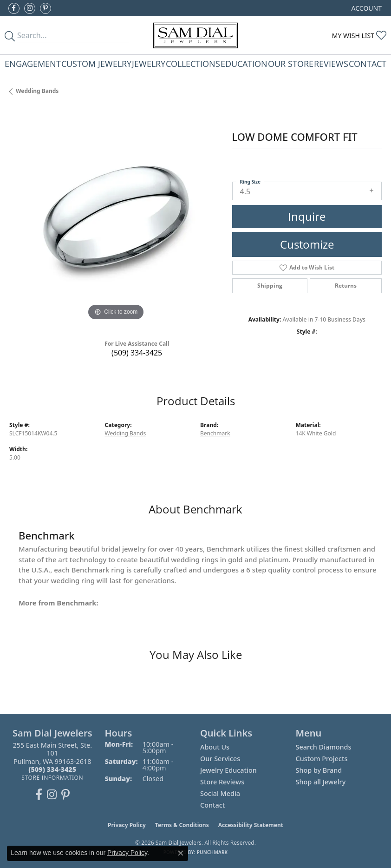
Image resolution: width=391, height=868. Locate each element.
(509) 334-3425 (137, 353)
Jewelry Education (228, 770)
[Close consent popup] (181, 853)
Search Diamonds (324, 747)
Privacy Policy (127, 825)
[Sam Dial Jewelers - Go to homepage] (195, 35)
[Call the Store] (52, 769)
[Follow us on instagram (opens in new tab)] (30, 8)
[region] (116, 217)
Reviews (331, 63)
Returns (346, 286)
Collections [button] (193, 63)
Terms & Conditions (182, 825)
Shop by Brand (319, 770)
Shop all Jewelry (321, 782)
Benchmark (215, 433)
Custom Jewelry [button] (96, 63)
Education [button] (244, 63)
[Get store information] (52, 778)
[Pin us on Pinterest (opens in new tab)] (46, 8)
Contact (368, 63)
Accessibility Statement (251, 825)
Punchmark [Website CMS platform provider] (212, 852)
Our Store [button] (291, 63)
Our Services (220, 759)
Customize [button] (307, 244)
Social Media (220, 793)
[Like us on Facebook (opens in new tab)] (14, 8)
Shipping (270, 286)
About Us (215, 747)
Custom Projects (322, 759)
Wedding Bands (37, 91)
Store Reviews (222, 782)
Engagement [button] (33, 63)
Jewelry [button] (149, 63)
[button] (366, 8)
